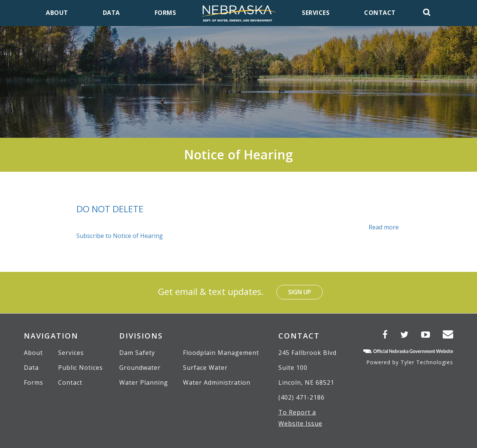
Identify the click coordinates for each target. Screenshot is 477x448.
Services (71, 353)
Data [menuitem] (111, 13)
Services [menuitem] (316, 13)
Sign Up (300, 292)
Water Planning (144, 382)
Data (31, 368)
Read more (384, 227)
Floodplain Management (221, 353)
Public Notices (80, 368)
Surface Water (205, 368)
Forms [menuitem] (165, 13)
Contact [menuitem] (380, 13)
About (33, 353)
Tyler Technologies (427, 362)
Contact (70, 382)
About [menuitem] (57, 13)
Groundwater (140, 368)
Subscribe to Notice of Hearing (120, 236)
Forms (34, 382)
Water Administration (217, 382)
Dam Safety (137, 353)
